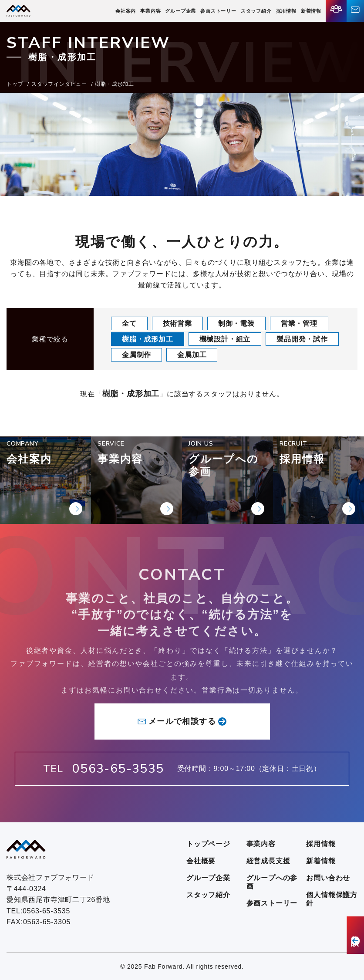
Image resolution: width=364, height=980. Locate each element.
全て (129, 323)
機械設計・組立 (225, 339)
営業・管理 (299, 323)
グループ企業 (180, 11)
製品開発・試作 (302, 339)
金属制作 (136, 355)
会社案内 (126, 11)
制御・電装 (236, 323)
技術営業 (177, 323)
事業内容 (150, 11)
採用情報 (286, 11)
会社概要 (201, 861)
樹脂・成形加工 (148, 339)
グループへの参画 (272, 882)
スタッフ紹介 (256, 11)
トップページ (208, 844)
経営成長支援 (268, 861)
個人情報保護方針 (332, 899)
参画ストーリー (218, 11)
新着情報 (311, 11)
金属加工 (192, 355)
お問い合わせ (328, 878)
